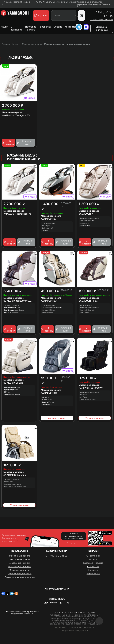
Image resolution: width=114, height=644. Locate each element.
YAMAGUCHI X (86, 214)
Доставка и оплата (31, 28)
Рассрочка (45, 27)
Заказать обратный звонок (102, 20)
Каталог (93, 559)
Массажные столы (20, 559)
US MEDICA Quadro (13, 383)
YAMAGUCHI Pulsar (89, 301)
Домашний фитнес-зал (102, 28)
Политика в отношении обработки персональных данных (75, 629)
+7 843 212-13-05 (103, 14)
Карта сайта (93, 574)
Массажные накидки (20, 563)
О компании (17, 28)
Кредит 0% (93, 566)
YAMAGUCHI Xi (49, 219)
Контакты (70, 27)
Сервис (58, 27)
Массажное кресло (51, 216)
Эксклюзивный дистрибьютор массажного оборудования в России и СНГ (93, 4)
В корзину (8, 143)
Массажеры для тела (20, 566)
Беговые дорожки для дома (20, 577)
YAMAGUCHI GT (49, 393)
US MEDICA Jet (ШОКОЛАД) (18, 301)
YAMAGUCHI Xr (49, 301)
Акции (4, 27)
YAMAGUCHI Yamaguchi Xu (16, 115)
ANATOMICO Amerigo (15, 475)
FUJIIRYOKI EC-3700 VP (91, 388)
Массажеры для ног (20, 570)
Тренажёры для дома (20, 574)
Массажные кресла (12, 112)
